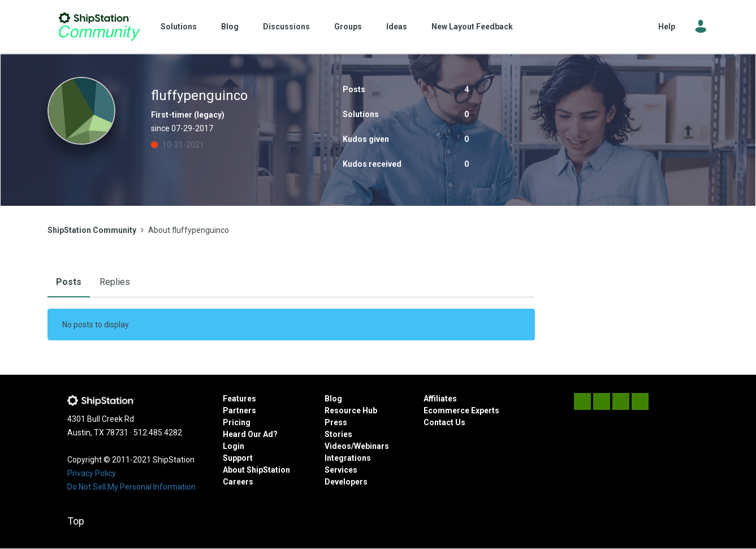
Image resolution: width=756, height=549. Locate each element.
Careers (238, 482)
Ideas (397, 27)
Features (239, 399)
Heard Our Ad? (250, 434)
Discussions (286, 27)
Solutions (179, 27)
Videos (338, 446)
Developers (346, 482)
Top (76, 521)
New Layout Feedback (472, 27)
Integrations (348, 458)
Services (341, 470)
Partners (239, 410)
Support (238, 458)
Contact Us (444, 422)
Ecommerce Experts (461, 410)
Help (667, 27)
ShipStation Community (100, 27)
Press (336, 422)
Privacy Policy (92, 473)
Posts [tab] (69, 282)
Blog (230, 27)
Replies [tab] (115, 282)
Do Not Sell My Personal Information (131, 487)
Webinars (371, 446)
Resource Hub (351, 410)
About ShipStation (256, 470)
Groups (348, 27)
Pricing (237, 422)
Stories (338, 434)
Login (234, 446)
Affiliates (440, 399)
